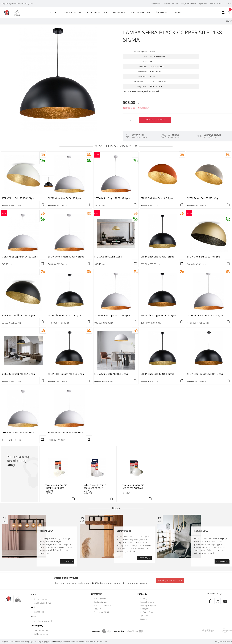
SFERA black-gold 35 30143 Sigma (157, 374)
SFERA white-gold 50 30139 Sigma (65, 198)
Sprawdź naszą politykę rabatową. (137, 108)
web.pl (228, 641)
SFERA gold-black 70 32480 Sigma (204, 257)
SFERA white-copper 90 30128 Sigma (20, 257)
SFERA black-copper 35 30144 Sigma (205, 374)
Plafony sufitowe (141, 12)
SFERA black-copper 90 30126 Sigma (159, 315)
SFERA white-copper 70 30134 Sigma (112, 198)
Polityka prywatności (188, 4)
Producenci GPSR (216, 4)
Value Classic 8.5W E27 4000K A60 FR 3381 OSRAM (56, 488)
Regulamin (203, 4)
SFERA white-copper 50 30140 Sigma (66, 257)
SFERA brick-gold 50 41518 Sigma (157, 198)
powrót (229, 21)
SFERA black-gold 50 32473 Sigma (18, 315)
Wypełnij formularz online (170, 580)
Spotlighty (119, 12)
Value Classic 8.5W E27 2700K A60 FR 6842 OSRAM (95, 488)
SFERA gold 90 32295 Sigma (108, 257)
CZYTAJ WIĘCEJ (67, 561)
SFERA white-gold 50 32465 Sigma (18, 198)
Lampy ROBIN (124, 531)
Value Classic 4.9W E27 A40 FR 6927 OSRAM (133, 487)
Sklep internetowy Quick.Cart (96, 641)
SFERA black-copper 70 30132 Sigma (66, 374)
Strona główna (156, 4)
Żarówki (178, 12)
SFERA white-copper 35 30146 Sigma (66, 433)
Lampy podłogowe (97, 12)
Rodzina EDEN (46, 531)
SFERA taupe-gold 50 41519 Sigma (204, 198)
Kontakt (228, 4)
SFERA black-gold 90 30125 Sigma (65, 315)
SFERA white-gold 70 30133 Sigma (111, 374)
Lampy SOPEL (201, 531)
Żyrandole (162, 12)
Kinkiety (55, 12)
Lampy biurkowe (73, 12)
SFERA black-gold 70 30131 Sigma (18, 374)
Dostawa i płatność (171, 4)
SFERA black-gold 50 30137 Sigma (157, 257)
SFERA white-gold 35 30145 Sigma (18, 433)
